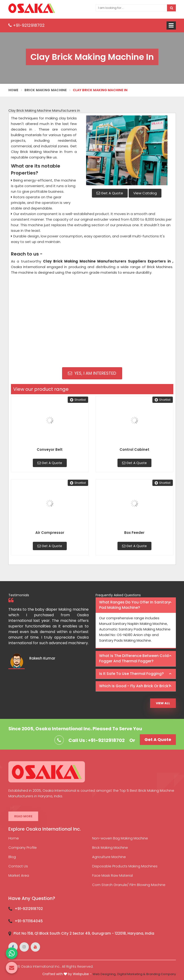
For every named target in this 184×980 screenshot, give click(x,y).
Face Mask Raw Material (112, 875)
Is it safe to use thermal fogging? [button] (131, 674)
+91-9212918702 (27, 25)
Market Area (19, 875)
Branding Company (161, 974)
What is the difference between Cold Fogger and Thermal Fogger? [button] (134, 658)
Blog (12, 857)
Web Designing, (104, 974)
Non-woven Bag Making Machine (120, 838)
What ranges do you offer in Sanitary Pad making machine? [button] (135, 605)
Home (13, 90)
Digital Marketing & (131, 974)
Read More (23, 816)
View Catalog (145, 193)
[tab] (136, 605)
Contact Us (18, 866)
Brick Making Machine (46, 90)
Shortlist (78, 400)
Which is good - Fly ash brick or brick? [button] (135, 686)
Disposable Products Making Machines (125, 866)
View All (163, 703)
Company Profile (23, 847)
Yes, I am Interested (92, 373)
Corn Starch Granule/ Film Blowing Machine (129, 885)
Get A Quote (110, 193)
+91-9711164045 (29, 921)
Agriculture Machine (109, 857)
